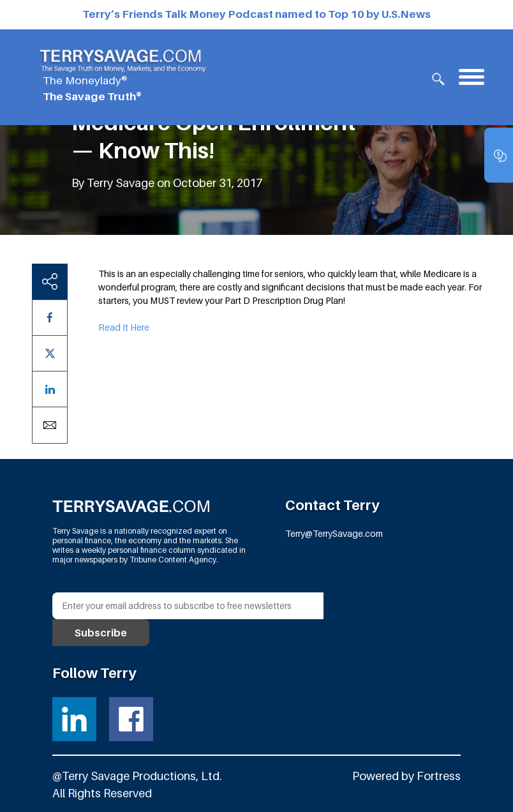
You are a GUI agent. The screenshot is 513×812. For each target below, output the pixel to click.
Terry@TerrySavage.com (334, 533)
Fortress (439, 776)
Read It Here (124, 327)
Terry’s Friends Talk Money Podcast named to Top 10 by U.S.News (256, 14)
